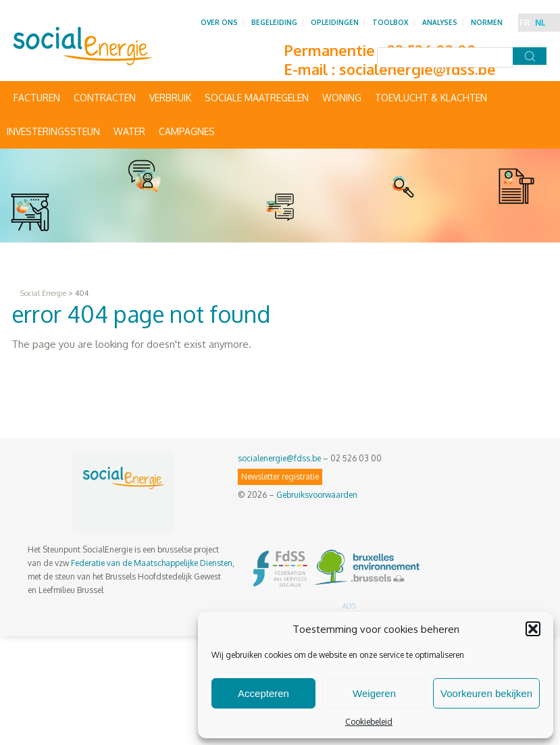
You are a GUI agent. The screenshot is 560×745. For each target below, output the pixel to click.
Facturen (37, 98)
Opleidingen (335, 22)
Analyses (440, 22)
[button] (533, 629)
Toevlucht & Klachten (431, 98)
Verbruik (170, 98)
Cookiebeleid (369, 722)
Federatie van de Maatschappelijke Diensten (152, 563)
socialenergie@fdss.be (417, 69)
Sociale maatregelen (257, 98)
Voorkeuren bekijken (486, 693)
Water (129, 131)
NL (540, 23)
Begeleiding (274, 22)
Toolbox (390, 22)
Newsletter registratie (280, 477)
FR (525, 23)
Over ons (219, 22)
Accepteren (263, 693)
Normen (487, 22)
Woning (342, 98)
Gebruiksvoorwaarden (317, 495)
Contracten (105, 98)
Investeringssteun (53, 131)
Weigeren (374, 693)
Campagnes (187, 131)
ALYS (349, 606)
